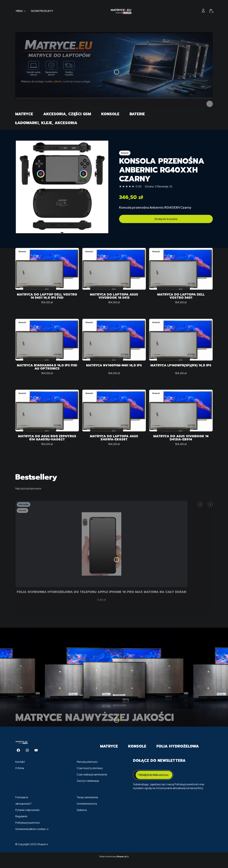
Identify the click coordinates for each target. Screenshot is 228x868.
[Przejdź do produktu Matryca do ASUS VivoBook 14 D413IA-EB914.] (181, 414)
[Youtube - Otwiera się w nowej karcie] (36, 758)
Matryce (24, 114)
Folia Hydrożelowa (178, 754)
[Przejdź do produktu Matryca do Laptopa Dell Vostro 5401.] (181, 269)
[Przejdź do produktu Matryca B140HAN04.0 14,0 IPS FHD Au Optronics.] (47, 342)
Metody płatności (87, 769)
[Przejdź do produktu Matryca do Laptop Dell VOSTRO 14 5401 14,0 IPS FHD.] (47, 269)
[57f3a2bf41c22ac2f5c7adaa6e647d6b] (62, 187)
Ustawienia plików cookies (31, 837)
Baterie (137, 114)
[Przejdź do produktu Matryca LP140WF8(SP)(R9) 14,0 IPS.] (181, 342)
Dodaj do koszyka (166, 219)
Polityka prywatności (27, 830)
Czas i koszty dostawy (90, 776)
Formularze (22, 805)
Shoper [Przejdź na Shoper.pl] (42, 852)
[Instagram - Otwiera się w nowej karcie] (27, 758)
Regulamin (21, 824)
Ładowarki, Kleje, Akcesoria (46, 123)
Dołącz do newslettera (154, 782)
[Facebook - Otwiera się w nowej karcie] (18, 758)
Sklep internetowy (113, 864)
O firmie (20, 776)
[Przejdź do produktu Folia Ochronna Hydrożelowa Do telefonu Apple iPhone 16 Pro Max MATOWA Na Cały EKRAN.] (101, 550)
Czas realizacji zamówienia (92, 782)
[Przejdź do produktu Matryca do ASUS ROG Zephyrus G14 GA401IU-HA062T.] (47, 414)
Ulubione (82, 818)
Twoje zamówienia (87, 805)
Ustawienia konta (87, 811)
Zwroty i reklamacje (88, 788)
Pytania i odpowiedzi (27, 818)
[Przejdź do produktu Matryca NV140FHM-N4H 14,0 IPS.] (114, 342)
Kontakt (20, 769)
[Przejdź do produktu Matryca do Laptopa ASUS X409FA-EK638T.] (114, 414)
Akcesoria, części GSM (67, 114)
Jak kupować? (23, 811)
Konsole (110, 114)
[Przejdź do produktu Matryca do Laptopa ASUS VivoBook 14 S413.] (114, 269)
